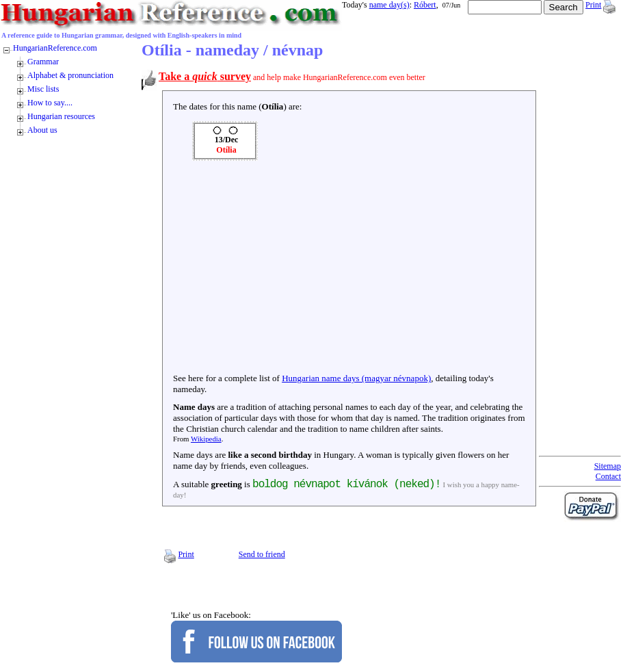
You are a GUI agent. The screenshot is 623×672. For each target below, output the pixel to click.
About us (42, 130)
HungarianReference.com (55, 48)
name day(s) (389, 5)
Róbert (425, 5)
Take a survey (205, 76)
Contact (608, 476)
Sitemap (608, 466)
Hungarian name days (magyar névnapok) (356, 378)
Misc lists (43, 89)
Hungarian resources (61, 116)
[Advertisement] (349, 270)
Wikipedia (206, 439)
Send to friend (262, 554)
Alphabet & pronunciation (70, 75)
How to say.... (50, 103)
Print (593, 5)
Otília (226, 150)
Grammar (43, 62)
